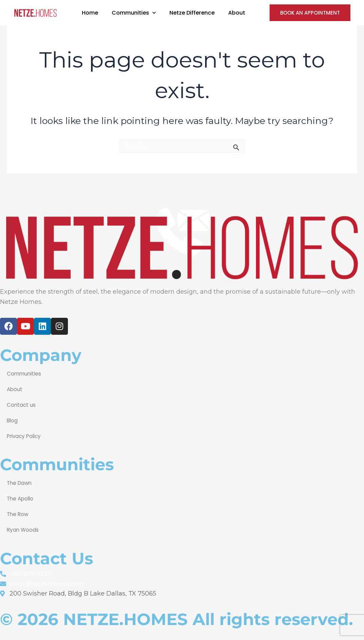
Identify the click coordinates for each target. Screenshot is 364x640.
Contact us (22, 404)
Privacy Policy (25, 435)
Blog (13, 420)
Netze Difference (192, 13)
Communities (24, 373)
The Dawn (20, 482)
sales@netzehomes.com (47, 583)
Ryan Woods (23, 529)
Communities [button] (134, 13)
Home (90, 13)
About (237, 13)
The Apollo (21, 498)
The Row (18, 514)
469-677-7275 (30, 573)
